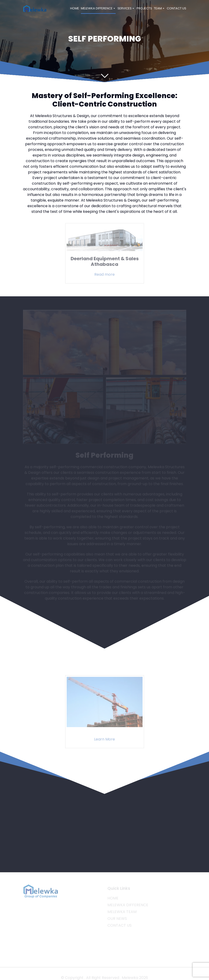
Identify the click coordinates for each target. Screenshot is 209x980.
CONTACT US (177, 8)
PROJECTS (144, 8)
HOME (75, 8)
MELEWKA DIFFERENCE (98, 8)
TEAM (159, 8)
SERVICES (126, 8)
